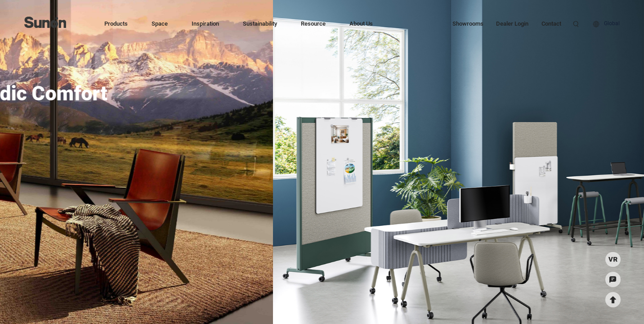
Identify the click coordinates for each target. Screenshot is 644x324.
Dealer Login (512, 24)
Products (116, 24)
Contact (551, 24)
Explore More (180, 130)
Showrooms (468, 24)
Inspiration (205, 24)
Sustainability (260, 24)
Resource (313, 24)
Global (612, 23)
